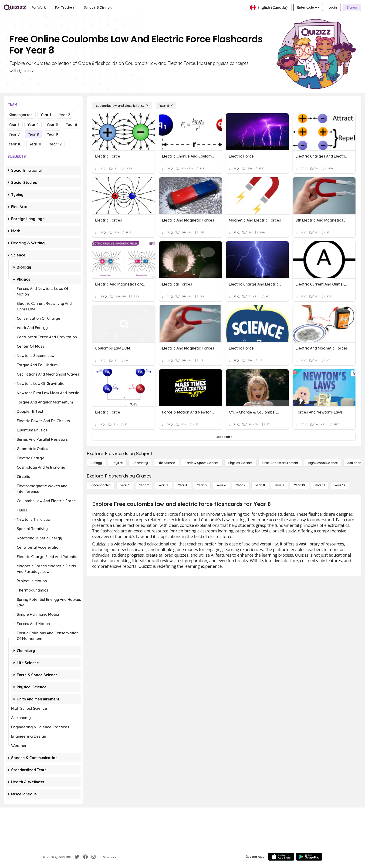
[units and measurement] (280, 463)
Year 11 (35, 144)
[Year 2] (144, 485)
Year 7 (14, 134)
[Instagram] (94, 857)
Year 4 (33, 124)
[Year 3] (163, 485)
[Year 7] (241, 485)
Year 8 (33, 134)
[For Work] (39, 7)
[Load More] (224, 437)
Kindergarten (21, 115)
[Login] (333, 7)
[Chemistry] (140, 463)
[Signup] (352, 7)
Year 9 (52, 134)
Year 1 (46, 115)
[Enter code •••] (308, 7)
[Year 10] (299, 485)
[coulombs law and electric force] (122, 106)
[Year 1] (125, 485)
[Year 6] (221, 485)
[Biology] (96, 463)
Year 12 (55, 144)
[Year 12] (340, 485)
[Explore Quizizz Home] (15, 7)
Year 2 (64, 115)
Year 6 (71, 124)
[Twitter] (77, 857)
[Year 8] (166, 106)
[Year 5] (202, 485)
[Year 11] (320, 485)
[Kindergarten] (101, 485)
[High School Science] (323, 463)
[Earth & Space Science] (202, 463)
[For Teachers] (65, 7)
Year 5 (52, 124)
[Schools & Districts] (98, 7)
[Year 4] (183, 485)
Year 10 (15, 144)
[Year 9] (279, 485)
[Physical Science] (240, 463)
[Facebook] (85, 857)
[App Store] (281, 857)
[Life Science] (166, 463)
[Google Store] (309, 857)
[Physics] (117, 463)
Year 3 (14, 124)
